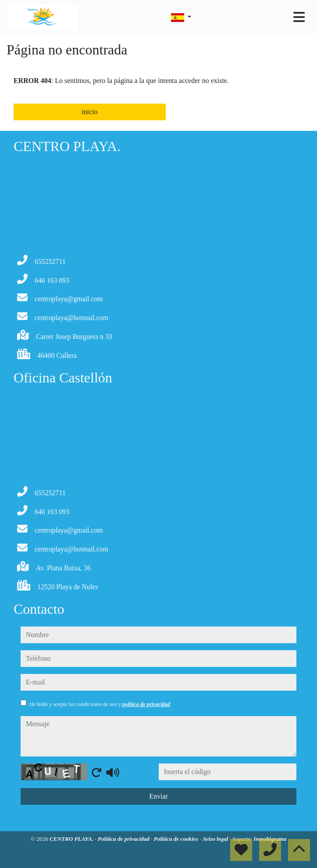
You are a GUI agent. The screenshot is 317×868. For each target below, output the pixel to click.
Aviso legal (216, 839)
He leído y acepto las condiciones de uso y (100, 704)
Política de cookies (177, 839)
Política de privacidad (124, 839)
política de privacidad (146, 704)
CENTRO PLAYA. (72, 839)
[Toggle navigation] (299, 17)
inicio (89, 112)
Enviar (158, 796)
